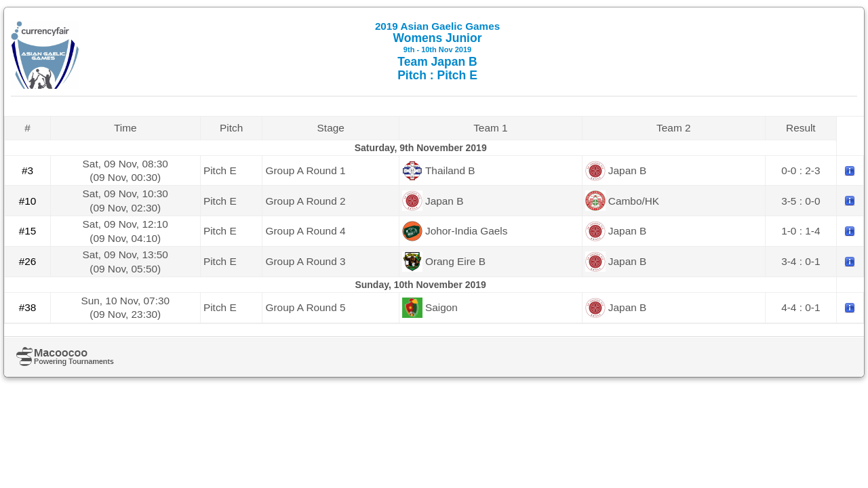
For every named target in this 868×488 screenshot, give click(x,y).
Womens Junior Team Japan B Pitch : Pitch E (437, 51)
